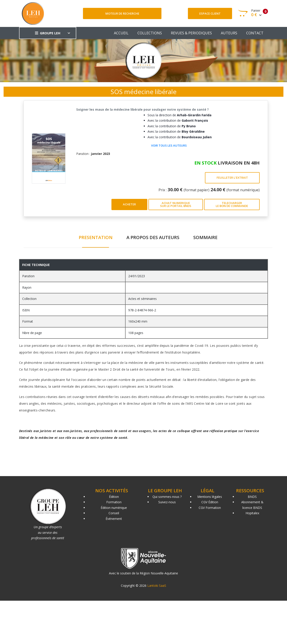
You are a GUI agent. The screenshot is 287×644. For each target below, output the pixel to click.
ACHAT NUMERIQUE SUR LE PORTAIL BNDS (176, 204)
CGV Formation (210, 508)
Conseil (114, 513)
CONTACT (255, 33)
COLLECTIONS (150, 33)
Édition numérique (114, 508)
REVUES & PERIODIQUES (191, 33)
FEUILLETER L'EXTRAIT (232, 178)
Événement (114, 519)
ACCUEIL (121, 33)
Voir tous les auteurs (169, 145)
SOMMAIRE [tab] (205, 237)
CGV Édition (210, 502)
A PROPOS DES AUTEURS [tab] (153, 237)
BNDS (252, 497)
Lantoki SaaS (157, 586)
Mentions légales (210, 497)
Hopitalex (252, 513)
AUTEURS (229, 33)
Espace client (210, 13)
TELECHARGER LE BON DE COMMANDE (232, 204)
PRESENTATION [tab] (96, 237)
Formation (114, 502)
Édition (114, 497)
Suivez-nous (167, 502)
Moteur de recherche (122, 13)
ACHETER (129, 204)
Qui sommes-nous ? (167, 497)
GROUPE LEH (48, 33)
